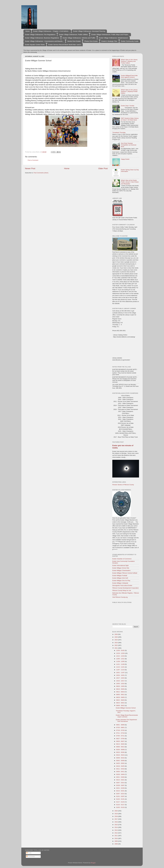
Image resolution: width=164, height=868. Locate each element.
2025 (116, 637)
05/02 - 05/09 (121, 761)
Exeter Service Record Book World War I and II (65, 45)
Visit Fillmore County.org (120, 597)
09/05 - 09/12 (121, 695)
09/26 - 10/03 (121, 686)
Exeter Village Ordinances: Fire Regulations (40, 34)
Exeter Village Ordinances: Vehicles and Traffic (79, 38)
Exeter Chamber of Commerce (122, 559)
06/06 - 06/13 (121, 747)
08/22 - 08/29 (121, 700)
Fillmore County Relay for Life (122, 590)
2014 (116, 827)
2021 (116, 648)
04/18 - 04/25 (121, 766)
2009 (116, 841)
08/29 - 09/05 (121, 697)
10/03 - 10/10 (121, 684)
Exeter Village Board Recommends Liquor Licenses (127, 716)
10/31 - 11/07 (121, 673)
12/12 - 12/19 (121, 656)
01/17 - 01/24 (121, 802)
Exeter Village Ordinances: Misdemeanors (114, 38)
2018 (116, 816)
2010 (116, 838)
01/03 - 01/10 (121, 807)
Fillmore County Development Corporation (126, 588)
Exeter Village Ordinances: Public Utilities (73, 34)
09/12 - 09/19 (121, 692)
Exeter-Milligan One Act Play (121, 581)
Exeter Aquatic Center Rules (35, 45)
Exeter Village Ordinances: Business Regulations (42, 38)
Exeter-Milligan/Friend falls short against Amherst (129, 76)
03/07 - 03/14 (121, 783)
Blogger (93, 863)
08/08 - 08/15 (121, 706)
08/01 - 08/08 (121, 725)
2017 (116, 819)
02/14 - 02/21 (121, 791)
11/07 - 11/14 (121, 670)
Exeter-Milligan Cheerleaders (121, 570)
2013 (116, 830)
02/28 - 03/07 (121, 785)
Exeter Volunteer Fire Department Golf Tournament (126, 720)
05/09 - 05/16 (121, 758)
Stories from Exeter (74, 41)
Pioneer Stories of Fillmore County (123, 485)
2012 (116, 833)
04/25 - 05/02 (121, 763)
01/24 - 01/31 (121, 799)
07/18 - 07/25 (121, 730)
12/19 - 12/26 (121, 653)
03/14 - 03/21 (121, 780)
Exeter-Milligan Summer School (126, 708)
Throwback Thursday (119, 132)
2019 (116, 814)
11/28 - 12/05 (121, 661)
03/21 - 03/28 (121, 777)
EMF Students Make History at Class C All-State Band (130, 119)
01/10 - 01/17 (121, 805)
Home (28, 31)
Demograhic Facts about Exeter (122, 585)
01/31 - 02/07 (121, 796)
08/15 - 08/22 (121, 703)
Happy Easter (125, 159)
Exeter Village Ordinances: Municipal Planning (89, 31)
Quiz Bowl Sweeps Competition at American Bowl (129, 145)
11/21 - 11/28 (121, 664)
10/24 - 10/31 (121, 675)
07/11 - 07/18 (121, 733)
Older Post (103, 168)
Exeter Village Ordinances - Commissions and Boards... (44, 41)
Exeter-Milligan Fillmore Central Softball (125, 573)
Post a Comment (33, 160)
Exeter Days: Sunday (128, 106)
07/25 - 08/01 (121, 727)
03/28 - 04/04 (121, 774)
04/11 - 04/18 (121, 769)
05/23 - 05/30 (121, 752)
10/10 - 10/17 (121, 681)
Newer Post (30, 168)
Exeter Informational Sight (120, 565)
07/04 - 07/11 (121, 736)
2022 (116, 645)
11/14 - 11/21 (121, 667)
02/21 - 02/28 (121, 788)
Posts (29, 853)
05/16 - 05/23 (121, 755)
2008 (116, 844)
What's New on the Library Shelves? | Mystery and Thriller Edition (129, 61)
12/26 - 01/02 (121, 650)
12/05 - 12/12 (121, 659)
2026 (116, 634)
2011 (116, 836)
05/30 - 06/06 (121, 750)
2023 (116, 643)
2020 (116, 811)
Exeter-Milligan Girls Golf (120, 578)
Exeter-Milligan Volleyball (120, 583)
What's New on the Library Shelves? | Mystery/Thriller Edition (129, 91)
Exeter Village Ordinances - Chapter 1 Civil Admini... (51, 31)
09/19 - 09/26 (121, 689)
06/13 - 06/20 (121, 744)
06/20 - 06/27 (121, 741)
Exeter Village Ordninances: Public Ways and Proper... (110, 34)
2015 (116, 825)
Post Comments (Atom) (41, 173)
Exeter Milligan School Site (121, 568)
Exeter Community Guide (130, 41)
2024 (116, 640)
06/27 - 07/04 (121, 739)
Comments (30, 856)
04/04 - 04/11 (121, 772)
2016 (116, 822)
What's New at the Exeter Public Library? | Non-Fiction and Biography (130, 182)
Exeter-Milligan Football (120, 576)
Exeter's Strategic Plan (109, 41)
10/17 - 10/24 (121, 678)
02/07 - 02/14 (121, 794)
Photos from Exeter (91, 41)
